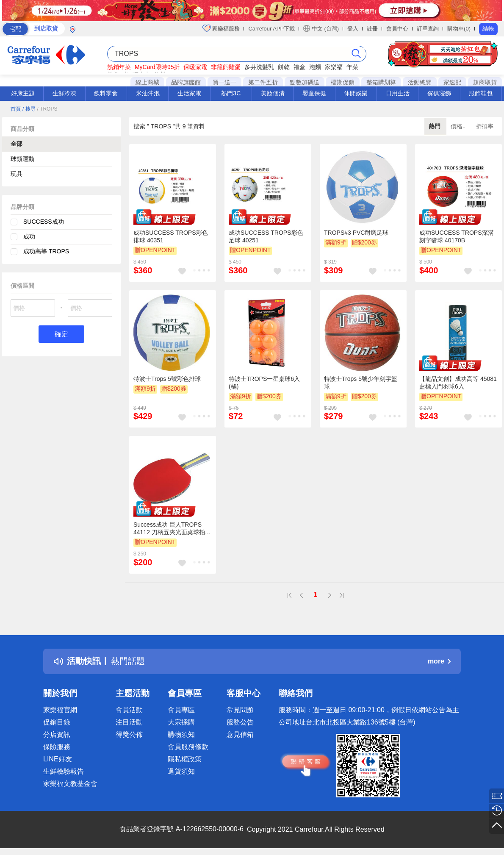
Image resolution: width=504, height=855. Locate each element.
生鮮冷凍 (64, 93)
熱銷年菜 (119, 67)
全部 (17, 144)
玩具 (17, 174)
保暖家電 (195, 67)
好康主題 (23, 93)
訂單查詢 (428, 29)
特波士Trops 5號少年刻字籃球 (361, 383)
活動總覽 (420, 82)
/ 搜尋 (29, 109)
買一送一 (224, 82)
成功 (29, 236)
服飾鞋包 (481, 93)
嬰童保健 (314, 93)
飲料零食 (106, 93)
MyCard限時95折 (157, 67)
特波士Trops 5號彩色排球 (167, 379)
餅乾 (284, 67)
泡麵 (315, 67)
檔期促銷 (343, 82)
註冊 (372, 29)
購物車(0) (459, 29)
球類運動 (22, 159)
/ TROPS (47, 109)
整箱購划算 (381, 82)
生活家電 (189, 93)
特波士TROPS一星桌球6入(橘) (264, 383)
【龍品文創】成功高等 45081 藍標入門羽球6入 (458, 383)
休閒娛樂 (356, 93)
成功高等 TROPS (46, 251)
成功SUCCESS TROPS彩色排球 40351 (171, 236)
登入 (353, 29)
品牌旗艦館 (186, 82)
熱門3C (231, 93)
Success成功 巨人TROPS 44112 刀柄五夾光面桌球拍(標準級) (169, 529)
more (439, 661)
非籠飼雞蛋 (226, 67)
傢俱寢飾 (439, 93)
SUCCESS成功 (44, 222)
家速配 (452, 82)
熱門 (435, 126)
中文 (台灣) (321, 28)
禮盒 (299, 67)
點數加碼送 (305, 82)
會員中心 (397, 29)
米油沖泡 (148, 93)
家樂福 (334, 67)
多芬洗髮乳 (259, 67)
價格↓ (459, 126)
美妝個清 (273, 93)
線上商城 (147, 82)
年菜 (352, 67)
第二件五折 (263, 82)
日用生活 (398, 93)
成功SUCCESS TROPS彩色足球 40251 (266, 236)
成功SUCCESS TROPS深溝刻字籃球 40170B (457, 236)
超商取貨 (485, 82)
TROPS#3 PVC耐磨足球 (356, 233)
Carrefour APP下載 (271, 29)
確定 (61, 334)
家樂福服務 (221, 28)
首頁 (16, 109)
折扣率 (485, 126)
